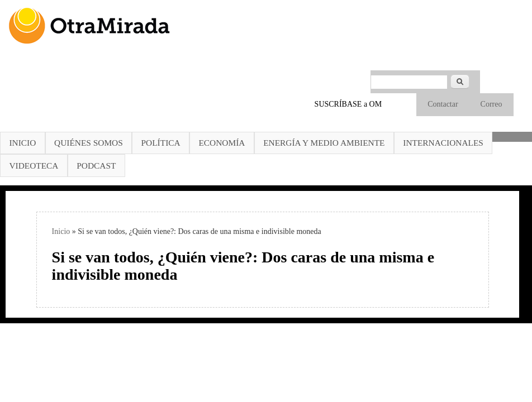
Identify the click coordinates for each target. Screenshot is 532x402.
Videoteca (34, 166)
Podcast (96, 166)
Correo (491, 104)
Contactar (443, 104)
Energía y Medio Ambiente (324, 143)
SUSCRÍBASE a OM (348, 104)
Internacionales (443, 143)
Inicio (22, 143)
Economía (222, 143)
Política (161, 143)
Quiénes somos (89, 143)
